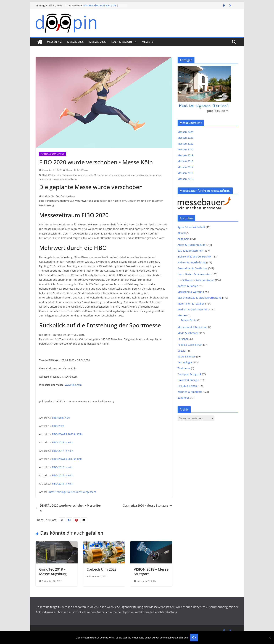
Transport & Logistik (189, 374)
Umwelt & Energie (188, 380)
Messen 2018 (185, 161)
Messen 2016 (185, 173)
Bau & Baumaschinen (190, 251)
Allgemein (184, 239)
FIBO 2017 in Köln (63, 451)
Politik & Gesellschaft (190, 345)
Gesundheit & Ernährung (193, 268)
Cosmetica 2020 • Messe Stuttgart (147, 506)
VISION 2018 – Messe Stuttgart (151, 572)
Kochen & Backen (188, 286)
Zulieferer (183, 398)
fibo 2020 (47, 175)
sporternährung (128, 175)
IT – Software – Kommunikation (196, 280)
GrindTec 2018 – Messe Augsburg (53, 572)
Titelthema (184, 368)
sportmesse (156, 175)
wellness (73, 179)
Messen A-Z (54, 42)
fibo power (67, 175)
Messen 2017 (185, 167)
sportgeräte (143, 175)
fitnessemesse (81, 175)
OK (194, 637)
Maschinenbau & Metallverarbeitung (200, 298)
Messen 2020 (185, 149)
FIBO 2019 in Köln (63, 442)
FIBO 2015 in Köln (63, 475)
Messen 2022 (185, 144)
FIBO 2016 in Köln (63, 467)
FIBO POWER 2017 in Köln (67, 459)
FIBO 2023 (58, 426)
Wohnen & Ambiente (190, 392)
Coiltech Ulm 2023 (102, 569)
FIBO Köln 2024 (61, 418)
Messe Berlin (189, 320)
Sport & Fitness (187, 356)
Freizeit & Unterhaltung (52, 154)
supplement (45, 179)
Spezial (182, 351)
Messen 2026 (98, 42)
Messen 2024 (185, 132)
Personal (183, 339)
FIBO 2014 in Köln (63, 484)
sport (116, 175)
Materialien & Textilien (191, 304)
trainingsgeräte (60, 179)
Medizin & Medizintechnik (193, 309)
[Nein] (270, 638)
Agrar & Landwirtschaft (191, 227)
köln (91, 175)
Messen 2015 (185, 179)
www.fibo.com (73, 385)
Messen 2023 (185, 138)
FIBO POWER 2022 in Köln (67, 434)
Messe (69, 170)
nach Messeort (122, 42)
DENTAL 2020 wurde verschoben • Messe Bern (68, 508)
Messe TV (148, 42)
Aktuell (182, 233)
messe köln (107, 175)
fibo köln (56, 175)
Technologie (185, 362)
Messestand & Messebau (193, 327)
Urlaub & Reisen (187, 386)
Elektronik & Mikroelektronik (194, 257)
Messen (182, 315)
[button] (134, 42)
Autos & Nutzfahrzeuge (191, 245)
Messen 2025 (75, 42)
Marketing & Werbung (191, 292)
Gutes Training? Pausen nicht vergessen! (72, 492)
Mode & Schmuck (188, 333)
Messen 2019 (185, 155)
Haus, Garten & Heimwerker (194, 274)
